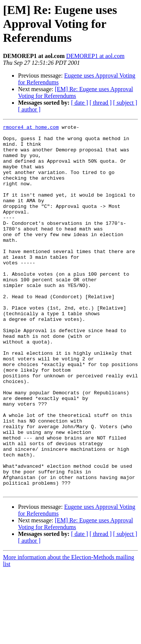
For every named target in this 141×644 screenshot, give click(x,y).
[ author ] (29, 109)
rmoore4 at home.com (31, 128)
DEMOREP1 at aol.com (95, 56)
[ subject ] (125, 103)
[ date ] (80, 103)
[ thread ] (101, 103)
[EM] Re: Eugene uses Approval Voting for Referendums (76, 92)
